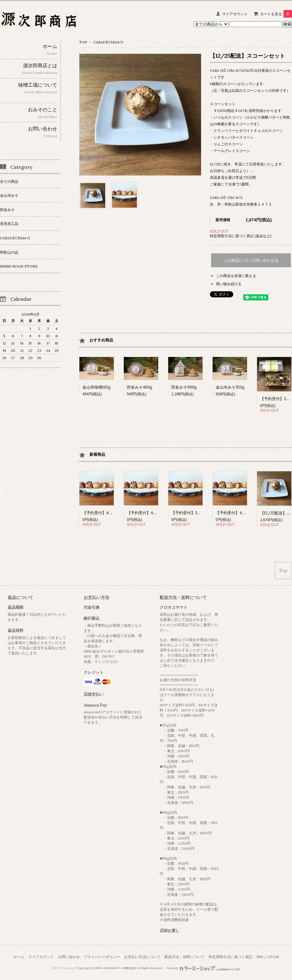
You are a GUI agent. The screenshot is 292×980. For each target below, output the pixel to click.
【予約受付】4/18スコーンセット (246, 513)
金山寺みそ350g (230, 387)
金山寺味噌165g (97, 387)
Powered (203, 968)
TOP (83, 42)
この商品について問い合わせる (251, 260)
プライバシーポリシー (102, 957)
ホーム (19, 957)
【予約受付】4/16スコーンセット (157, 513)
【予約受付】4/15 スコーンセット (113, 513)
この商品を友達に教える (236, 276)
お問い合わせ (69, 957)
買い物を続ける (229, 284)
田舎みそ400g (140, 387)
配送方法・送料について (185, 957)
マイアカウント (235, 14)
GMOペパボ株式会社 (123, 968)
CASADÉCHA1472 (108, 42)
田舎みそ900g (184, 387)
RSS (260, 957)
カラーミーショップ (64, 968)
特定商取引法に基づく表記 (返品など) (241, 236)
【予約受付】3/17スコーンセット (201, 513)
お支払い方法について (142, 957)
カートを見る (276, 14)
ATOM (273, 957)
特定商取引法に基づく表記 (231, 957)
